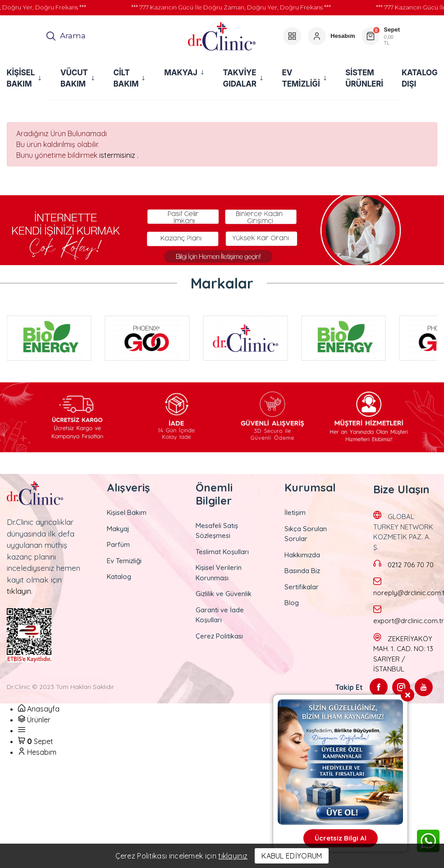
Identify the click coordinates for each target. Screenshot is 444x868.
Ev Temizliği (124, 561)
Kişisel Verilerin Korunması (219, 573)
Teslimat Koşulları (222, 552)
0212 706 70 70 (411, 565)
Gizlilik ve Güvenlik (224, 594)
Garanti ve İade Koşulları (220, 615)
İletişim (295, 512)
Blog (292, 603)
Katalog (119, 576)
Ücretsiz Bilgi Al (341, 838)
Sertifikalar (302, 587)
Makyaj (118, 529)
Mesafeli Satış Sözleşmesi (217, 531)
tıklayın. (20, 591)
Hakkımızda (302, 555)
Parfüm (118, 544)
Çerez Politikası (219, 636)
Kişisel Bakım (127, 512)
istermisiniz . (119, 155)
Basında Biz (302, 571)
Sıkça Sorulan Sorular (306, 534)
